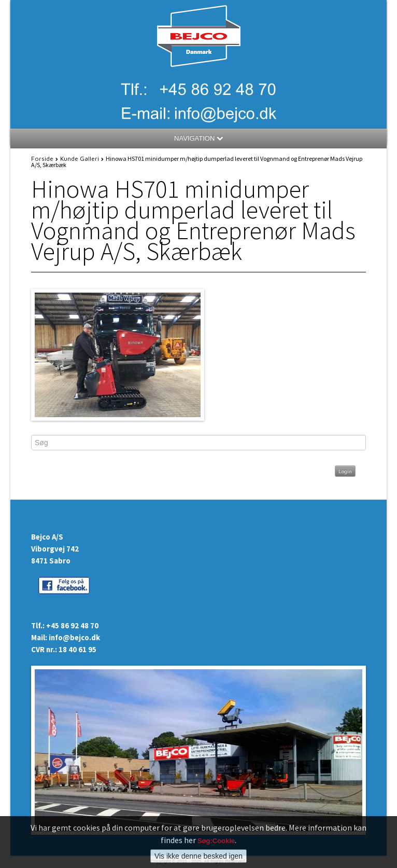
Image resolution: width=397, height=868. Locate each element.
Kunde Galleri (80, 159)
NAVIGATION (198, 138)
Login (345, 471)
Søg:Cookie (216, 841)
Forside (42, 159)
